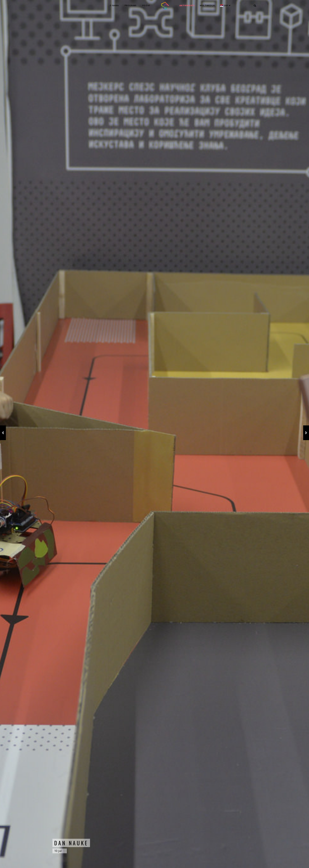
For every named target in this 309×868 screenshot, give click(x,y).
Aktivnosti (187, 5)
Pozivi (146, 5)
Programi (131, 5)
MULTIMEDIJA (207, 5)
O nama (114, 5)
